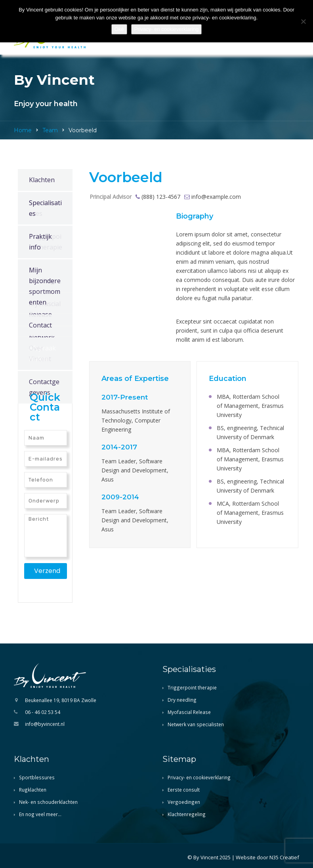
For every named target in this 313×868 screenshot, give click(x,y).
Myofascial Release (189, 712)
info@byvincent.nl (45, 724)
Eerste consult (184, 790)
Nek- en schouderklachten (48, 802)
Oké (119, 29)
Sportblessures (37, 777)
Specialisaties (45, 208)
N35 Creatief (284, 857)
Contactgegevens (44, 387)
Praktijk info (40, 242)
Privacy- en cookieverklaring (199, 777)
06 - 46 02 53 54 (43, 712)
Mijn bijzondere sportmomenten (45, 286)
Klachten (42, 180)
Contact (40, 325)
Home (23, 130)
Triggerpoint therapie (192, 687)
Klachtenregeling (187, 814)
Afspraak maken (42, 353)
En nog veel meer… (40, 814)
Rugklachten (33, 790)
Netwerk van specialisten (196, 724)
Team (50, 130)
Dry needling (182, 700)
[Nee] (303, 21)
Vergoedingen (184, 802)
